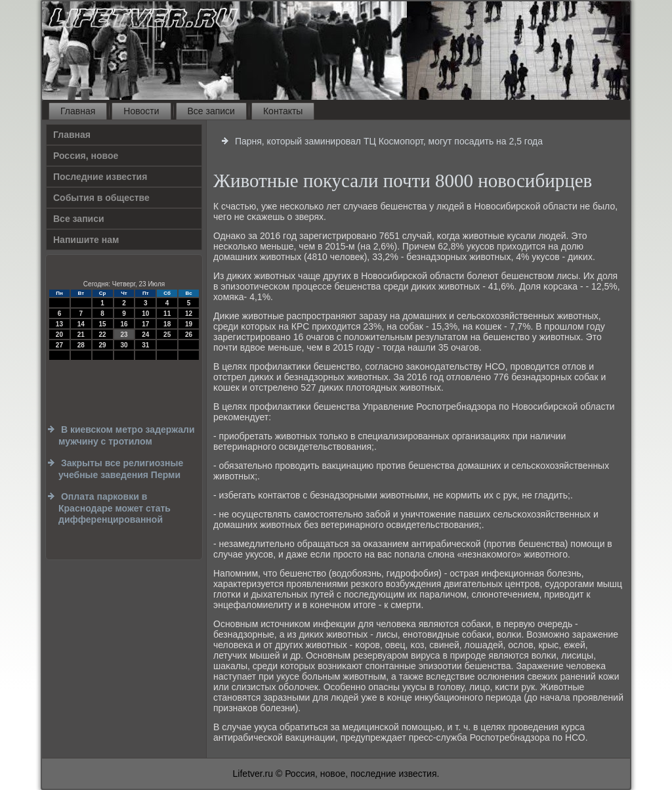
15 (103, 324)
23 (124, 335)
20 (59, 335)
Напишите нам (86, 240)
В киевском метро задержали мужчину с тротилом (127, 435)
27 (59, 345)
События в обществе (101, 198)
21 (81, 335)
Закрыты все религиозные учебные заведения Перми (121, 469)
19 (189, 324)
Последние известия (100, 177)
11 (167, 314)
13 (59, 324)
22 (103, 335)
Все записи (211, 111)
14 (81, 324)
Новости (141, 111)
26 (189, 335)
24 (145, 335)
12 (189, 314)
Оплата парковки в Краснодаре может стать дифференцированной (115, 508)
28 (81, 345)
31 (145, 345)
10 (145, 314)
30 (124, 345)
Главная (78, 111)
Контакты (283, 111)
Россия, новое (86, 156)
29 (103, 345)
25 (167, 335)
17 (145, 324)
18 (167, 324)
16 (124, 324)
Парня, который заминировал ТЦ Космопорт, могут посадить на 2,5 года (389, 141)
